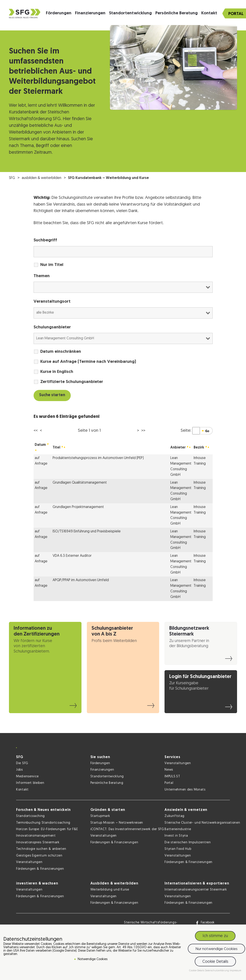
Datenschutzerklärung (217, 971)
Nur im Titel (52, 265)
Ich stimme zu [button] (215, 936)
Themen (42, 276)
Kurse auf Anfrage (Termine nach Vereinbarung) (88, 362)
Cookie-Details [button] (197, 971)
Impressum (235, 971)
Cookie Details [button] (215, 962)
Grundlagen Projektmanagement (78, 507)
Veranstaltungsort (52, 302)
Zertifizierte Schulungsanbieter (72, 382)
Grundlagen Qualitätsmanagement (80, 483)
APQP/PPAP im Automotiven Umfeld (81, 580)
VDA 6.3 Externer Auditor (72, 556)
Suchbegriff (45, 240)
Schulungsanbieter (52, 327)
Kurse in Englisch (57, 372)
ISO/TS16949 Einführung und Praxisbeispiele (87, 531)
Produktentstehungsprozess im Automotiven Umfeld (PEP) (98, 458)
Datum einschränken (61, 352)
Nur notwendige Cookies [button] (216, 949)
